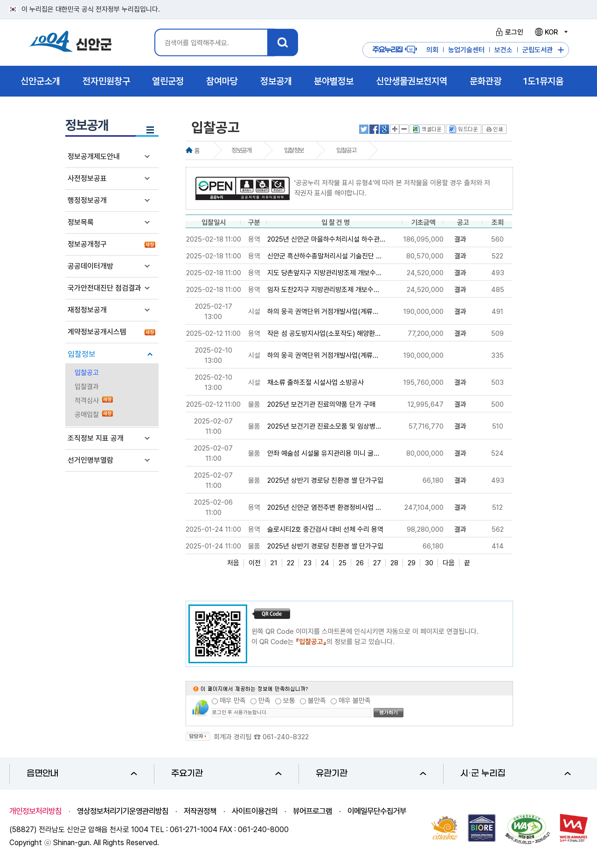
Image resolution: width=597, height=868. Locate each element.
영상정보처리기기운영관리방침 (123, 811)
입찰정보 (82, 354)
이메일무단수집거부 (377, 811)
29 (412, 563)
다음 (449, 563)
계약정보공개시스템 (97, 332)
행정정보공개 (87, 200)
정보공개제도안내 (94, 156)
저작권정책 (200, 811)
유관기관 (371, 774)
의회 (432, 50)
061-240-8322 (286, 737)
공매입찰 (87, 415)
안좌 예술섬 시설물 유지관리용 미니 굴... (323, 453)
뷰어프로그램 (312, 811)
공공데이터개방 (90, 266)
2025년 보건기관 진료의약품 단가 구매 (321, 404)
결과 (460, 239)
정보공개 (241, 150)
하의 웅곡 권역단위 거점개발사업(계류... (323, 312)
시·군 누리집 (516, 774)
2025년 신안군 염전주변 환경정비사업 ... (324, 507)
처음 (233, 563)
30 (429, 563)
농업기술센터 (466, 50)
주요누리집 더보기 (561, 50)
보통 (289, 701)
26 (360, 563)
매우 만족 (233, 701)
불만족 (317, 701)
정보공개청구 (87, 244)
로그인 (508, 32)
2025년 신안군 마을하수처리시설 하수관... (326, 239)
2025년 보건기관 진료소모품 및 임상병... (324, 426)
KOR (551, 32)
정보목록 (81, 222)
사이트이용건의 (255, 811)
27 (377, 563)
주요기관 (226, 774)
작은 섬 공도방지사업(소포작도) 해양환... (324, 333)
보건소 (503, 50)
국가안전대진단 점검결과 (104, 288)
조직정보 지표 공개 (96, 438)
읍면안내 (82, 774)
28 (394, 563)
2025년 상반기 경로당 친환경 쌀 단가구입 (325, 480)
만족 (264, 701)
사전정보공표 (87, 178)
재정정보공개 (87, 310)
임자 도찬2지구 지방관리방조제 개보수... (323, 290)
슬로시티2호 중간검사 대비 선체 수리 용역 (325, 529)
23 (308, 563)
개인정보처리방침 (35, 811)
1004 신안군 (70, 43)
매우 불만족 (355, 701)
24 (325, 563)
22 (291, 563)
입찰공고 (87, 373)
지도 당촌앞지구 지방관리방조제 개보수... (324, 273)
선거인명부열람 (90, 460)
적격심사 (87, 401)
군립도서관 (538, 50)
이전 (255, 563)
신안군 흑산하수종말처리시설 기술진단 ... (324, 256)
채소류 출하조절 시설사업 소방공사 (316, 382)
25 (343, 563)
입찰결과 (87, 387)
